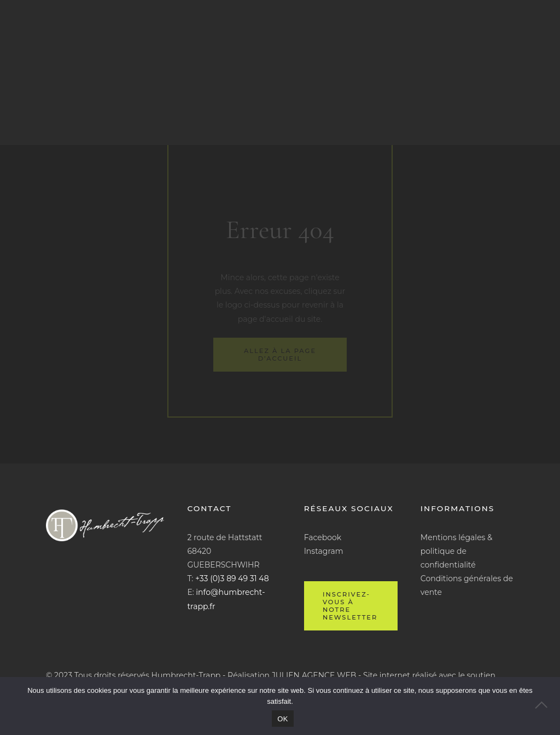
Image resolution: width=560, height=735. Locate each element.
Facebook (323, 537)
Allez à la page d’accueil (280, 355)
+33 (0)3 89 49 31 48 (232, 578)
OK (282, 719)
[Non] (546, 706)
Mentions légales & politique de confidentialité (457, 551)
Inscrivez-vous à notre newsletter (350, 606)
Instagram (324, 551)
